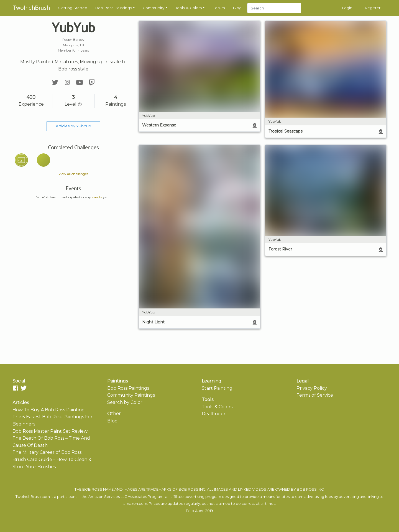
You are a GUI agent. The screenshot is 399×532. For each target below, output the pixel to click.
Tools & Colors (189, 8)
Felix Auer (195, 511)
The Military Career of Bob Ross (47, 452)
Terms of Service (315, 395)
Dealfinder (214, 414)
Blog (237, 8)
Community (154, 8)
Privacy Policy (312, 388)
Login (347, 8)
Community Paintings (131, 395)
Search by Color (125, 402)
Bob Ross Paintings (113, 8)
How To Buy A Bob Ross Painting (49, 410)
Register (373, 8)
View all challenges (73, 174)
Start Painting (217, 388)
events (97, 197)
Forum (219, 8)
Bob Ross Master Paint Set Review (50, 431)
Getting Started (73, 8)
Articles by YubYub (73, 126)
